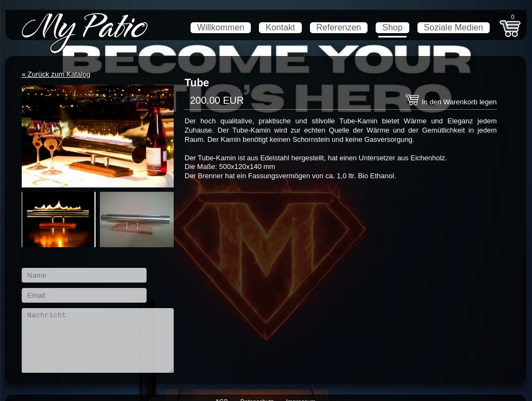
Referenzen (339, 27)
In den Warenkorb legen (451, 102)
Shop (392, 27)
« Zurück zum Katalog (56, 74)
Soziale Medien (454, 27)
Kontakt (280, 27)
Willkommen (221, 27)
